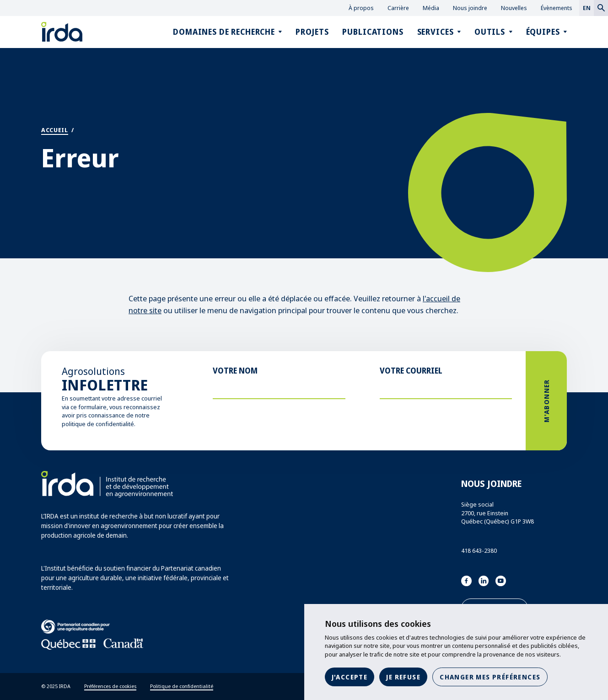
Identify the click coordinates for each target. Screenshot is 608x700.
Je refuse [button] (403, 677)
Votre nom (235, 371)
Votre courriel (411, 371)
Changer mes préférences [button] (490, 677)
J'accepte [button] (350, 677)
